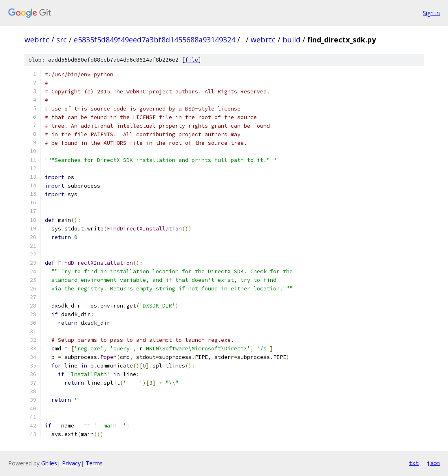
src (62, 40)
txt (414, 463)
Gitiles (49, 463)
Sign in (431, 13)
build (291, 40)
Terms (94, 463)
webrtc (37, 40)
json (433, 463)
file (192, 60)
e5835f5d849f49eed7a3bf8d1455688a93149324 (154, 40)
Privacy (71, 463)
